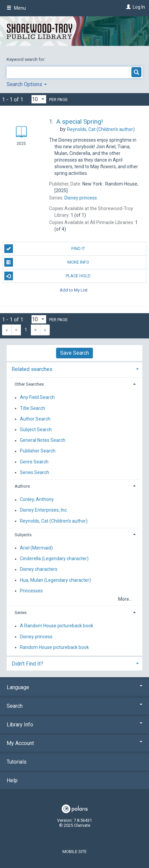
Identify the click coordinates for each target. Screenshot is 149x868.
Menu (16, 8)
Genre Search (34, 462)
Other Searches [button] (29, 384)
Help (12, 780)
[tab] (74, 369)
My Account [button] (74, 743)
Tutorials (17, 762)
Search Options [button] (27, 84)
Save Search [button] (74, 353)
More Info (47, 262)
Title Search (33, 408)
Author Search (35, 419)
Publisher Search (38, 451)
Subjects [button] (23, 535)
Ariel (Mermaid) (36, 548)
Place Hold (48, 276)
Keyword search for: (26, 59)
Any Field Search (37, 398)
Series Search (35, 472)
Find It (45, 249)
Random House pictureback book (54, 647)
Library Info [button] (74, 725)
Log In (139, 7)
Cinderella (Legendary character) (54, 559)
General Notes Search (43, 440)
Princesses (31, 591)
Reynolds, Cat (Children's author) (54, 521)
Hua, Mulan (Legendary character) (55, 580)
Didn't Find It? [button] (27, 664)
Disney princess (36, 637)
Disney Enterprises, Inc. (44, 510)
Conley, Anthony (37, 500)
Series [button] (21, 613)
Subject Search (36, 430)
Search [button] (74, 706)
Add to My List (74, 290)
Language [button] (74, 687)
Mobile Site (74, 852)
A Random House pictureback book (57, 626)
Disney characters (39, 569)
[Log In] (128, 7)
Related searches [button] (32, 369)
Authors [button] (22, 486)
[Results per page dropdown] (39, 99)
